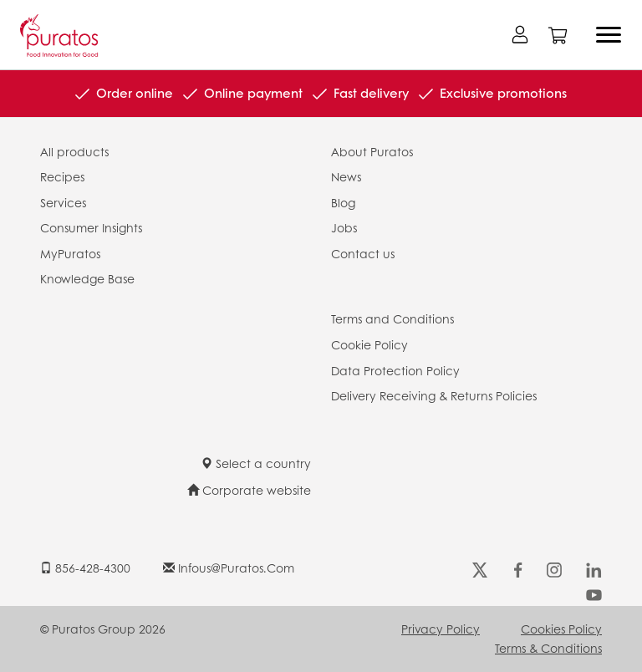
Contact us (363, 253)
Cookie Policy (369, 344)
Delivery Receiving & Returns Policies (434, 395)
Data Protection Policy (395, 370)
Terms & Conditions (548, 648)
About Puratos (372, 151)
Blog (343, 202)
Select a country (256, 463)
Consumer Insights (91, 227)
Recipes (62, 176)
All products (74, 151)
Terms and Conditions (392, 318)
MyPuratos (70, 253)
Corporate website (249, 490)
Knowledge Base (87, 278)
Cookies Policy (561, 629)
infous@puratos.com (229, 568)
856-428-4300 (85, 568)
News (346, 176)
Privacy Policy (441, 629)
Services (63, 202)
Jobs (344, 227)
